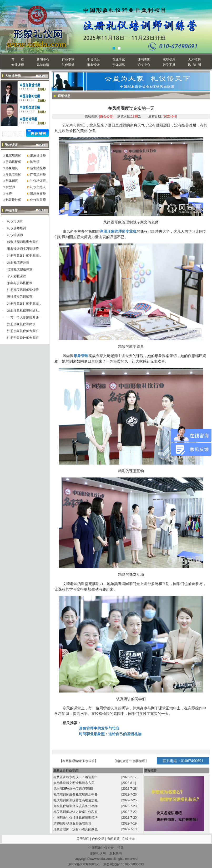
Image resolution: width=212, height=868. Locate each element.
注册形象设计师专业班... (24, 256)
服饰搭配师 (13, 162)
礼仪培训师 (13, 155)
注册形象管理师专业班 (118, 231)
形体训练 (119, 65)
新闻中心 (43, 60)
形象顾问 (12, 168)
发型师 (10, 187)
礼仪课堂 (68, 65)
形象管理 (81, 356)
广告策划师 (38, 174)
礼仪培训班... (39, 181)
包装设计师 (13, 200)
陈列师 (35, 162)
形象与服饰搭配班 (20, 283)
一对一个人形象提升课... (24, 317)
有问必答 (114, 839)
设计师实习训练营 (20, 297)
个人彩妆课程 (17, 276)
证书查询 (144, 60)
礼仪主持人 (38, 187)
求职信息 (169, 60)
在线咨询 (129, 839)
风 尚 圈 (194, 65)
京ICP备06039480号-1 (84, 864)
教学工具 (169, 65)
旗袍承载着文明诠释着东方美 (74, 783)
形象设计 (93, 65)
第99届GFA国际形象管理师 (73, 823)
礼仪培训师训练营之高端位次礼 (76, 800)
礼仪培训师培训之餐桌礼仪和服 (76, 812)
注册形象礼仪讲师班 (21, 324)
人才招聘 (194, 60)
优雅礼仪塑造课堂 (20, 269)
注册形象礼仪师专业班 (23, 331)
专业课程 (18, 65)
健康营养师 (38, 193)
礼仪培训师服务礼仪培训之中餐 (76, 794)
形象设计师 (38, 155)
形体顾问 (12, 181)
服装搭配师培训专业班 (23, 242)
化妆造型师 (38, 200)
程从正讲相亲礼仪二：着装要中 (76, 777)
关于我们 (83, 839)
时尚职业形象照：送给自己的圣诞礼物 (110, 734)
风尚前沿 (43, 65)
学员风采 (93, 60)
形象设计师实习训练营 (23, 249)
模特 (9, 193)
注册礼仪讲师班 (18, 262)
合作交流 (99, 839)
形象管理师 (13, 174)
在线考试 (119, 60)
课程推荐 (150, 771)
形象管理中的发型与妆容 (99, 728)
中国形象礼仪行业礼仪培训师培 (76, 818)
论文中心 (144, 65)
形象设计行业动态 (66, 771)
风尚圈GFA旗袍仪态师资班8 (74, 789)
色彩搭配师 (38, 168)
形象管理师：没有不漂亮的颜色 (76, 829)
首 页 (17, 60)
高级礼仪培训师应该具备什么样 (76, 806)
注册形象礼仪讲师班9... (24, 310)
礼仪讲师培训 (17, 228)
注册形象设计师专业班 (23, 338)
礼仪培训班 (15, 221)
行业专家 (68, 60)
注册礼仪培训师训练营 (23, 290)
